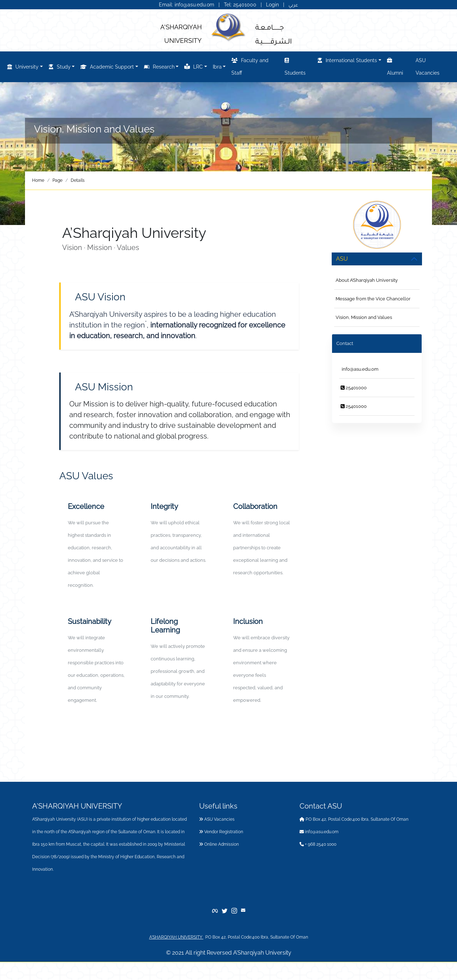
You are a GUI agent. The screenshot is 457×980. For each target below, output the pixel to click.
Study (60, 67)
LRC (194, 66)
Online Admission (219, 844)
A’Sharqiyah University (262, 953)
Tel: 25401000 (241, 5)
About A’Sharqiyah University (367, 280)
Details (78, 180)
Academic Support (107, 67)
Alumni (395, 66)
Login (272, 5)
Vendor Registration (221, 832)
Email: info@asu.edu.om (187, 5)
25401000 (354, 388)
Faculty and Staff (250, 66)
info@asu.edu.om (360, 369)
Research (159, 67)
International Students (347, 60)
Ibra (217, 67)
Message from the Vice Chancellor (373, 299)
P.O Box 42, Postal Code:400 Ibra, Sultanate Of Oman (354, 819)
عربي (293, 5)
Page (57, 180)
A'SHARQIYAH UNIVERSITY (176, 937)
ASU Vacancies (428, 67)
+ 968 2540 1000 (318, 844)
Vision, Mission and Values (364, 317)
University (23, 67)
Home (38, 180)
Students (295, 66)
